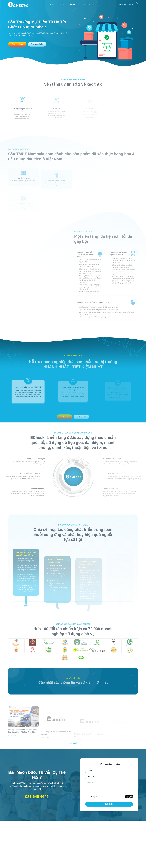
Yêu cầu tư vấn (37, 44)
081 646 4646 (37, 797)
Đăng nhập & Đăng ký (127, 5)
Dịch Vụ (61, 5)
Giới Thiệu (50, 5)
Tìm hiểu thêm (17, 44)
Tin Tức (86, 5)
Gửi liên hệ (109, 804)
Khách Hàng (74, 5)
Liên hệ (96, 5)
